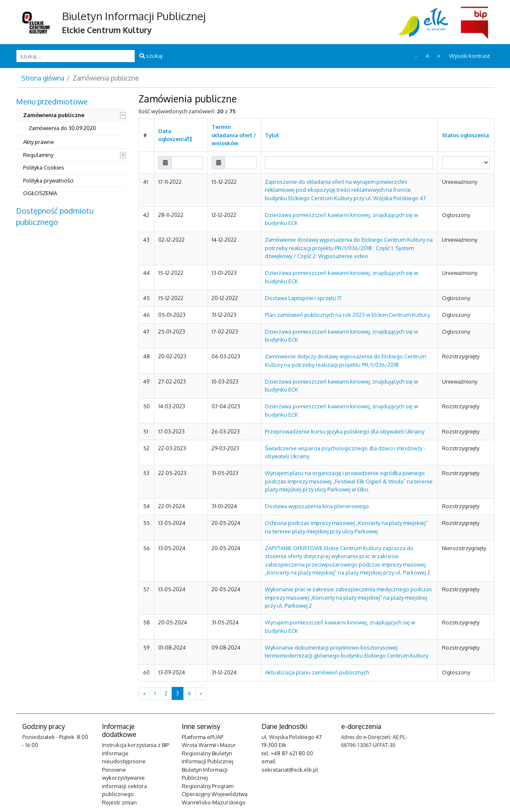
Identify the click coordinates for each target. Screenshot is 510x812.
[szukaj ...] (76, 56)
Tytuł (272, 135)
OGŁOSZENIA (40, 193)
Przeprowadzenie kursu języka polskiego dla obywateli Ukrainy (345, 431)
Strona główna (43, 78)
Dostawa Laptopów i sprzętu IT (303, 298)
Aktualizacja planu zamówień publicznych (317, 672)
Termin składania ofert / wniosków (234, 135)
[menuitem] (71, 149)
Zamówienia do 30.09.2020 (62, 128)
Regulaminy (38, 155)
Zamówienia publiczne (54, 115)
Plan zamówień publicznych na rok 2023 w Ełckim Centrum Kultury (347, 315)
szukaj (151, 56)
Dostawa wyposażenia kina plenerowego (317, 506)
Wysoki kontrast (469, 56)
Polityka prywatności (48, 180)
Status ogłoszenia (466, 135)
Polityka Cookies (44, 167)
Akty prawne (39, 142)
